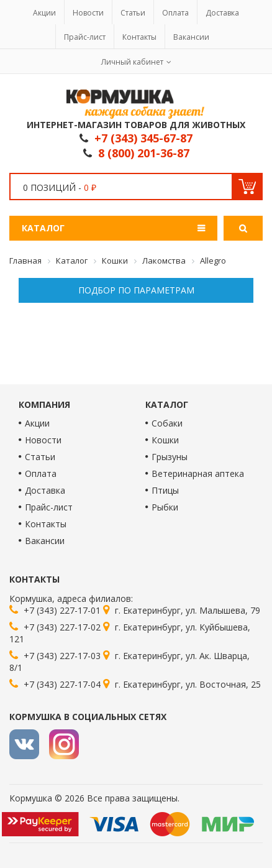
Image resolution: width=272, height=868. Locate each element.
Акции (44, 13)
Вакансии (191, 37)
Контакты (139, 37)
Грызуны (170, 457)
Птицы (165, 490)
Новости (88, 13)
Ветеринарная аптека (198, 473)
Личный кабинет (132, 62)
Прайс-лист (85, 37)
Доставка (222, 13)
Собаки (167, 423)
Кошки (165, 440)
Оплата (175, 13)
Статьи (133, 13)
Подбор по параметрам (136, 290)
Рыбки (165, 507)
